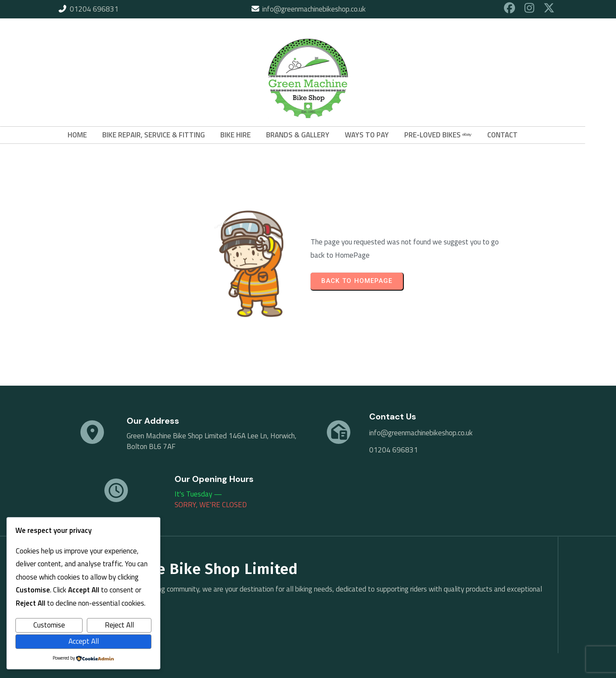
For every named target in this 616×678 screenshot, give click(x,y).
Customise (49, 625)
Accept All (84, 641)
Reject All (119, 625)
